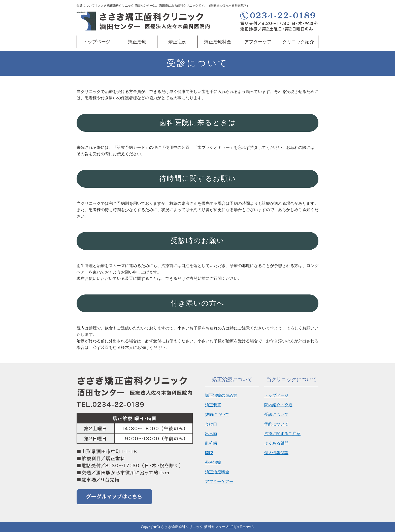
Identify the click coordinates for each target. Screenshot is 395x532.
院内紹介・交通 (278, 405)
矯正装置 (213, 405)
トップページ (97, 42)
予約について (276, 424)
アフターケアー (219, 481)
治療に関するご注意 (282, 434)
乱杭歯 (211, 443)
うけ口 (211, 424)
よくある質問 (276, 443)
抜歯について (217, 414)
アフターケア (258, 42)
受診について (276, 414)
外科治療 (213, 462)
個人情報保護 (276, 453)
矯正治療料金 (218, 42)
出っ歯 (211, 434)
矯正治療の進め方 (221, 395)
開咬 (209, 453)
